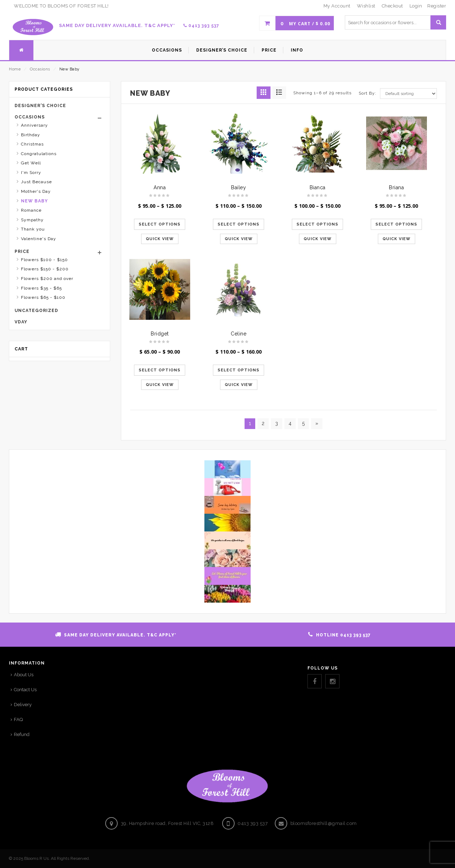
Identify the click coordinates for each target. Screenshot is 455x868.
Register (437, 6)
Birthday (31, 135)
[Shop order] (408, 94)
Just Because (36, 182)
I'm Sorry (31, 173)
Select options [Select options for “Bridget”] (160, 370)
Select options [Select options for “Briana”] (396, 224)
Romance (31, 210)
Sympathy (32, 220)
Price (22, 252)
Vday (21, 322)
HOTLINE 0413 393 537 (343, 635)
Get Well (31, 163)
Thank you (33, 229)
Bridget (160, 334)
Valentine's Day (39, 239)
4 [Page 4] (290, 423)
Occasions (40, 69)
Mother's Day (36, 191)
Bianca (318, 187)
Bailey (239, 187)
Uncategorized (36, 311)
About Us (24, 675)
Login (416, 6)
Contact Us (25, 690)
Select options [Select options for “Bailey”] (239, 224)
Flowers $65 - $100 (43, 297)
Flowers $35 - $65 (41, 288)
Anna (160, 187)
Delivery (23, 705)
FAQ (18, 719)
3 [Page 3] (277, 423)
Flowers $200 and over (47, 279)
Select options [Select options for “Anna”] (160, 224)
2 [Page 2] (263, 423)
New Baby (34, 201)
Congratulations (39, 154)
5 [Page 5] (303, 423)
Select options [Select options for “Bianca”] (317, 224)
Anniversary (34, 125)
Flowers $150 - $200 (45, 269)
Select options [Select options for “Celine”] (239, 370)
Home (15, 69)
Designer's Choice (40, 106)
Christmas (32, 144)
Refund (22, 734)
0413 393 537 (201, 26)
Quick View (160, 239)
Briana (396, 187)
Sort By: (368, 93)
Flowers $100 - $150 (44, 260)
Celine (239, 334)
